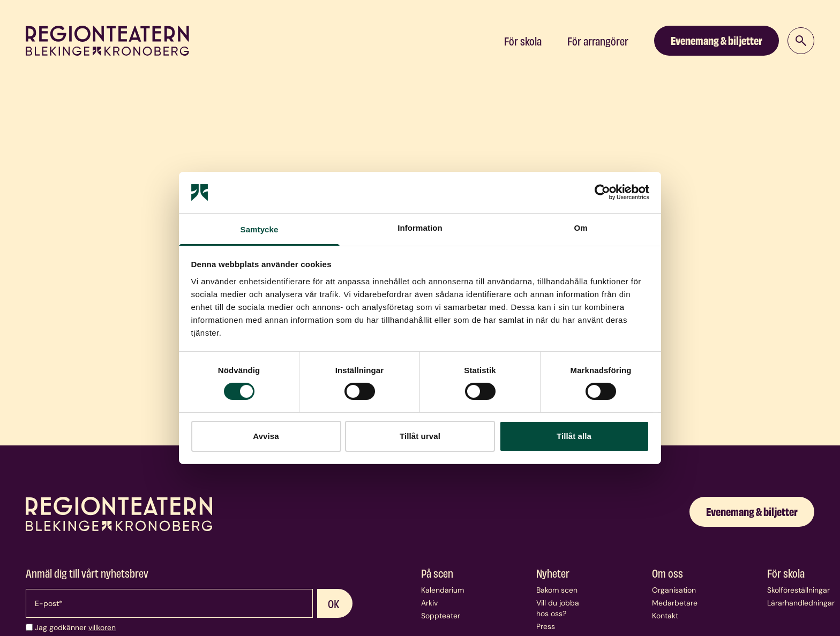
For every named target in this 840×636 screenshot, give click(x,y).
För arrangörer (598, 41)
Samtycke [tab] (260, 229)
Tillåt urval (420, 436)
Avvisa (266, 436)
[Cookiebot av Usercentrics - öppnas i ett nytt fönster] (602, 192)
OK (334, 603)
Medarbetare (675, 603)
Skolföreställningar (798, 590)
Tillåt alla (574, 436)
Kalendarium (442, 590)
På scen (437, 573)
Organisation (674, 590)
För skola (523, 41)
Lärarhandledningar (801, 603)
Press (546, 626)
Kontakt (665, 616)
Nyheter (553, 573)
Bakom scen (557, 590)
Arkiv (429, 603)
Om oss (667, 573)
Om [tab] (580, 228)
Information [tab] (420, 228)
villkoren (102, 627)
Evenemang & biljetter (717, 40)
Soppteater (441, 616)
